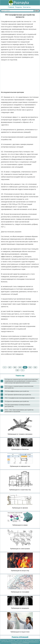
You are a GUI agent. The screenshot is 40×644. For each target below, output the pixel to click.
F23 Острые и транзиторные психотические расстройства (19, 387)
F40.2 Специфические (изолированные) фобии (20, 398)
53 (17, 370)
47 (10, 367)
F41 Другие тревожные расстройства (17, 401)
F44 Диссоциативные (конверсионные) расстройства (17, 405)
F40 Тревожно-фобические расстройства (18, 395)
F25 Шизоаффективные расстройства (17, 391)
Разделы (19, 7)
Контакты (27, 7)
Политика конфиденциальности (30, 642)
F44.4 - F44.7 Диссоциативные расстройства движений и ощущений (19, 411)
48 (15, 367)
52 (35, 367)
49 (20, 367)
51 (30, 367)
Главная (11, 7)
